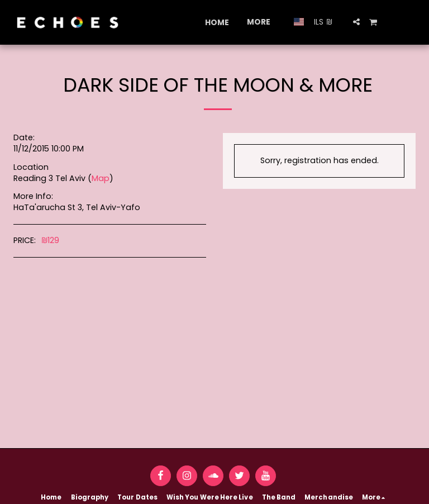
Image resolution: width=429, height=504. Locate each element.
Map (101, 178)
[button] (356, 22)
